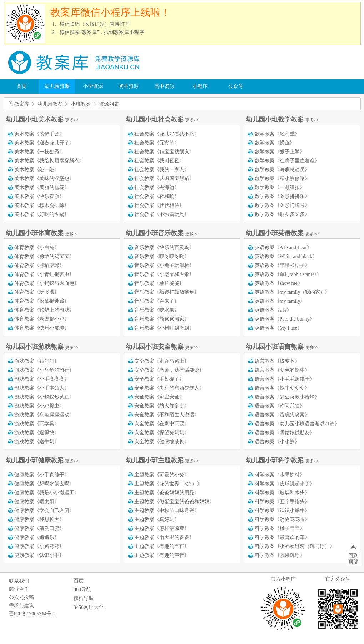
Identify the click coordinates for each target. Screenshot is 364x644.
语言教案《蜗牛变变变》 (282, 388)
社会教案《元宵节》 (157, 143)
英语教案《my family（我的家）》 (293, 292)
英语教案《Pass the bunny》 (285, 319)
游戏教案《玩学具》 (37, 424)
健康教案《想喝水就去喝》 (44, 484)
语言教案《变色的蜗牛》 (282, 370)
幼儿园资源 (57, 86)
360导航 (82, 589)
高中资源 (164, 86)
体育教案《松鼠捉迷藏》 (42, 301)
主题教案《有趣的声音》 (162, 555)
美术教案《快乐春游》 (39, 196)
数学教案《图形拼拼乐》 (282, 196)
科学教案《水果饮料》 (280, 475)
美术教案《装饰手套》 (39, 134)
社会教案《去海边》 (157, 187)
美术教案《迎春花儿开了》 (44, 143)
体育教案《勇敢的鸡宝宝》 (44, 256)
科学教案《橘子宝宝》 (280, 528)
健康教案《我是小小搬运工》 (47, 493)
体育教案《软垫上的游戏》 (44, 310)
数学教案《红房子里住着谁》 (287, 161)
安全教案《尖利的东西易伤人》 (169, 388)
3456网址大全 (89, 607)
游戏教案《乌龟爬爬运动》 (44, 415)
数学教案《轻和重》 (277, 134)
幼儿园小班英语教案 (282, 233)
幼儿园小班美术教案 (42, 119)
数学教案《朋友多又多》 (282, 214)
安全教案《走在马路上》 (162, 361)
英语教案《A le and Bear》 (283, 247)
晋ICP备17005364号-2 (32, 614)
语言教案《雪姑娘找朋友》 (285, 433)
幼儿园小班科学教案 (282, 460)
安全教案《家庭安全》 (159, 397)
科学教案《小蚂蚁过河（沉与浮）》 (295, 546)
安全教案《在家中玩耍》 (162, 424)
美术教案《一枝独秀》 (39, 152)
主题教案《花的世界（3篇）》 (168, 484)
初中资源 (129, 86)
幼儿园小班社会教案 (162, 119)
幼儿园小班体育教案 (42, 233)
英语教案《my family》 (280, 301)
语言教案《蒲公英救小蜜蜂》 (287, 397)
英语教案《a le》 (273, 310)
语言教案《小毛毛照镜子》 (285, 379)
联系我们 (19, 581)
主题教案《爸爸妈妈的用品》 (167, 493)
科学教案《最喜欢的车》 (282, 537)
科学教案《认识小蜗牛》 (282, 511)
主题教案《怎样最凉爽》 (162, 528)
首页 (21, 86)
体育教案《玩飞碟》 (37, 292)
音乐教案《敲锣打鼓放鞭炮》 (167, 292)
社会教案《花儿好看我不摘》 (167, 134)
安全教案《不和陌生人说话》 (167, 415)
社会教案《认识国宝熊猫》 (164, 179)
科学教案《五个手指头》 (282, 502)
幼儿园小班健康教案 (42, 460)
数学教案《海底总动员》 (282, 170)
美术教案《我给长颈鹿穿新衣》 (49, 161)
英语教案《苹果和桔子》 (282, 265)
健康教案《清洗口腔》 (39, 528)
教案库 (22, 104)
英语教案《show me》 (279, 283)
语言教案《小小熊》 (277, 442)
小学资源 (93, 86)
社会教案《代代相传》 (159, 205)
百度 (79, 581)
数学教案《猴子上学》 (280, 152)
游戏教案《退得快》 (37, 433)
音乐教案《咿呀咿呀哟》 (162, 256)
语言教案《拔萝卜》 (277, 361)
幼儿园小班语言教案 (282, 347)
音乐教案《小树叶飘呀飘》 (164, 328)
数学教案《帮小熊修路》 (282, 179)
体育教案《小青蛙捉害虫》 (44, 274)
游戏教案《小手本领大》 (42, 388)
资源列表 (109, 104)
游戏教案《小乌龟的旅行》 (44, 370)
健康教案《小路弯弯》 (39, 546)
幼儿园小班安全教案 (162, 347)
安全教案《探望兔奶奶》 (162, 433)
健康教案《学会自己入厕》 (44, 511)
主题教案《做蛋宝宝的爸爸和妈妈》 (174, 502)
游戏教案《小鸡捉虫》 (39, 406)
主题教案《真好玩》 (157, 519)
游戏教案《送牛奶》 (37, 442)
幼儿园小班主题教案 (162, 460)
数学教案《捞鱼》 (275, 143)
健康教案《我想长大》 (39, 519)
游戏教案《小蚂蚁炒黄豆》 (44, 397)
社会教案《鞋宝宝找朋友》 (164, 152)
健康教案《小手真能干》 (42, 475)
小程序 (200, 86)
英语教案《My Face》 (278, 328)
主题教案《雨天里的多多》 (164, 537)
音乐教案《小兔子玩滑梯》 (164, 265)
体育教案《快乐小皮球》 (42, 328)
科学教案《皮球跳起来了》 (285, 484)
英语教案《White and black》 (286, 256)
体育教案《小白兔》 (37, 247)
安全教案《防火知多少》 (162, 406)
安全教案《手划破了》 (159, 379)
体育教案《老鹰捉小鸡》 (42, 319)
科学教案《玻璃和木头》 (282, 493)
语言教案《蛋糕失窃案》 (282, 415)
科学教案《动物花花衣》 (282, 519)
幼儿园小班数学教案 (282, 119)
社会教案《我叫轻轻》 (159, 161)
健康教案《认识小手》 (39, 555)
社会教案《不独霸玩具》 (162, 214)
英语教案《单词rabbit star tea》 (288, 274)
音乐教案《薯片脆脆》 (159, 283)
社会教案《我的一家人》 (162, 170)
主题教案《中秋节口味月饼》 (167, 511)
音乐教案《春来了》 (157, 301)
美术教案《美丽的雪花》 (42, 187)
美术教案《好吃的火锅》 (42, 214)
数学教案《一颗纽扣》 (280, 187)
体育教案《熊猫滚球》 (39, 265)
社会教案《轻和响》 (157, 196)
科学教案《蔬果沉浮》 (280, 555)
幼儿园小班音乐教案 (162, 233)
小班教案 (81, 104)
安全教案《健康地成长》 (162, 442)
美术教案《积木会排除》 (42, 205)
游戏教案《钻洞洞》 (37, 361)
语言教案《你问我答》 (280, 406)
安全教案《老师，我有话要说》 (169, 370)
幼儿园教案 (50, 104)
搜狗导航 (84, 598)
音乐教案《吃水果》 (157, 310)
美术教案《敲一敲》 (37, 170)
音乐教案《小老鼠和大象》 (164, 274)
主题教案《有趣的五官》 (162, 546)
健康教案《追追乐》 (37, 537)
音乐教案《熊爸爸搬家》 (162, 319)
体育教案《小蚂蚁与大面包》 (47, 283)
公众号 (236, 86)
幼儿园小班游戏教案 (42, 347)
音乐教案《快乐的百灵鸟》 (164, 247)
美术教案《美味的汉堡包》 (44, 179)
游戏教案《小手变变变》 (42, 379)
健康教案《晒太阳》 (37, 502)
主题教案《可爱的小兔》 (162, 475)
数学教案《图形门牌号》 (282, 205)
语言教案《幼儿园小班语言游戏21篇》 (297, 424)
